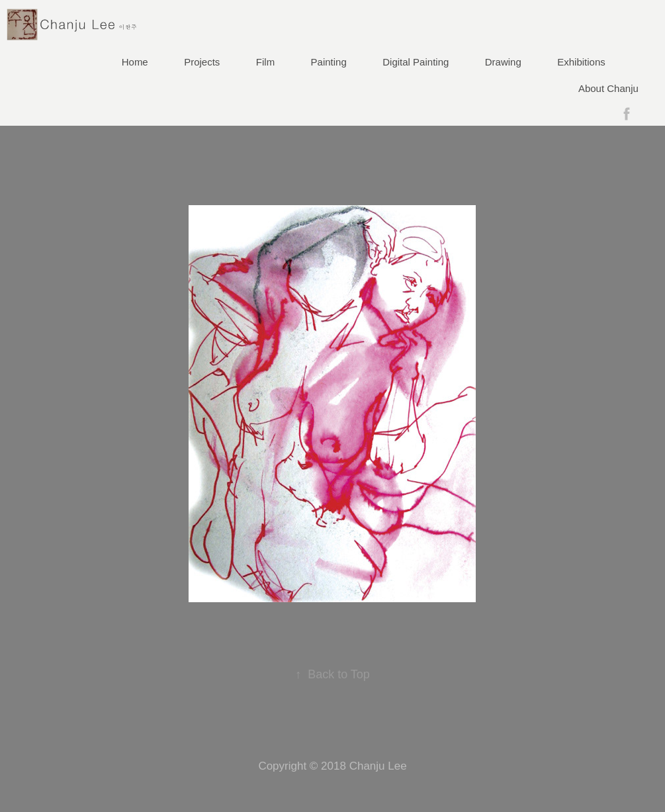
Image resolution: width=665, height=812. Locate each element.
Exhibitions (581, 62)
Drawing (503, 62)
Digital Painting (416, 62)
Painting (329, 62)
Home (135, 62)
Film (265, 62)
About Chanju (608, 88)
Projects (202, 62)
